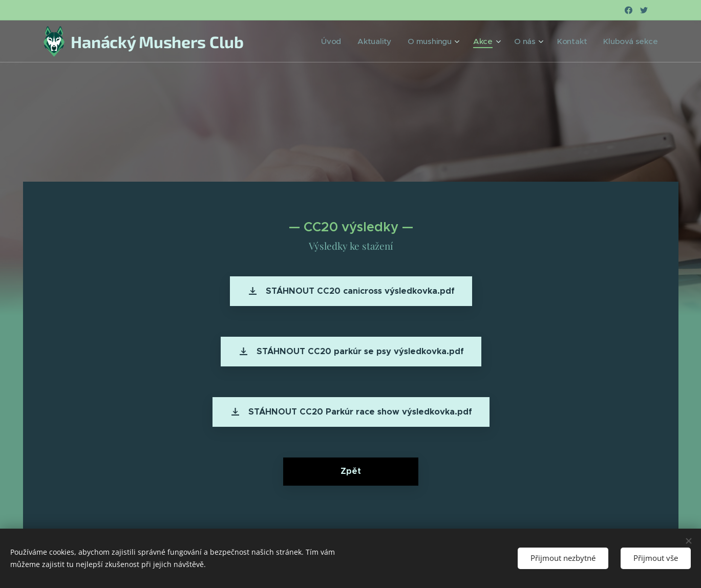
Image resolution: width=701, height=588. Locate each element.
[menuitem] (358, 41)
